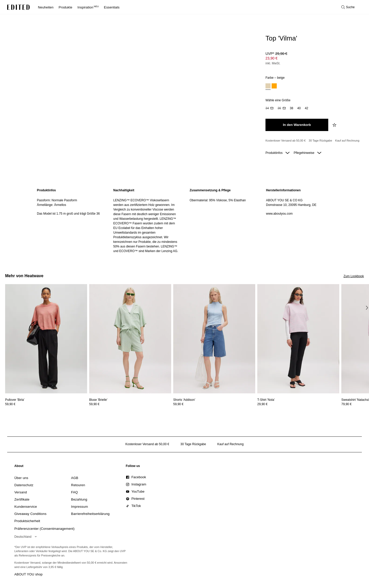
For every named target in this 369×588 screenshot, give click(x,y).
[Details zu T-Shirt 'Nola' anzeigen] (298, 339)
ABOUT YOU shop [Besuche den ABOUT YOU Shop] (28, 574)
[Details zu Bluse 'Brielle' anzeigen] (130, 339)
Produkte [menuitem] (65, 7)
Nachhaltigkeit (124, 190)
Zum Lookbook (354, 276)
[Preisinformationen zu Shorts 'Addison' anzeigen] (214, 404)
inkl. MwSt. (273, 63)
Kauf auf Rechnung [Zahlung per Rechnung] (347, 141)
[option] (268, 87)
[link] (19, 467)
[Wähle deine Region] (27, 537)
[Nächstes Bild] (367, 308)
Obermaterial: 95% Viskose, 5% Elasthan (218, 200)
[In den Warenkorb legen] (297, 125)
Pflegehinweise (307, 153)
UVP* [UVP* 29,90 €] (276, 54)
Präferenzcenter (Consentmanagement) (44, 529)
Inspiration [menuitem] (88, 7)
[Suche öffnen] (348, 7)
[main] (184, 221)
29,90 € (262, 404)
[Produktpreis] (313, 59)
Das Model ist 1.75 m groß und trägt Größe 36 (68, 214)
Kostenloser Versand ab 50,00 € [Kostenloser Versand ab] (286, 141)
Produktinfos (278, 153)
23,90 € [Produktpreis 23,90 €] (271, 58)
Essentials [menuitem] (112, 7)
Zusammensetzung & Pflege (210, 190)
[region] (70, 221)
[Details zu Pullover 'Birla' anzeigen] (46, 339)
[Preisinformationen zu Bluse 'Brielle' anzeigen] (130, 404)
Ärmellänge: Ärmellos (52, 205)
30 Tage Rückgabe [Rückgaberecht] (321, 141)
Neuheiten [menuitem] (46, 7)
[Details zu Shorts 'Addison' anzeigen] (214, 339)
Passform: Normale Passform (57, 200)
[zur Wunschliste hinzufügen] (335, 125)
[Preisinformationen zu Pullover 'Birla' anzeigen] (46, 404)
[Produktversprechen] (313, 141)
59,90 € (10, 404)
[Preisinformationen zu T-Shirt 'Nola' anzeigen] (298, 404)
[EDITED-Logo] (18, 7)
